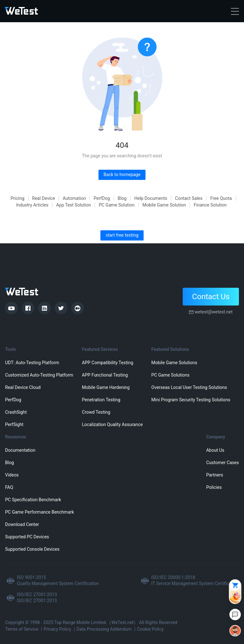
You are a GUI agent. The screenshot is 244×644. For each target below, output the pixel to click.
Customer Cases (223, 463)
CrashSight (16, 412)
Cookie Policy (150, 629)
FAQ (9, 487)
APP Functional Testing (105, 375)
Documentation (20, 450)
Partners (215, 475)
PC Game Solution (117, 205)
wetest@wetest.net (213, 312)
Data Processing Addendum (104, 629)
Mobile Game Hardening (106, 387)
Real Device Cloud (23, 387)
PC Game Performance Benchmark (40, 512)
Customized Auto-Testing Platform (39, 375)
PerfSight (14, 424)
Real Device (44, 198)
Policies (214, 487)
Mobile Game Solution (164, 205)
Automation (75, 198)
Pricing (17, 198)
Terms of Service (22, 629)
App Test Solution (74, 205)
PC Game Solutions (170, 375)
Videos (12, 475)
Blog (122, 198)
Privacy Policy (58, 629)
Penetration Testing (101, 400)
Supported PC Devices (27, 537)
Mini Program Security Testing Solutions (191, 400)
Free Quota (221, 198)
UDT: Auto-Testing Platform (32, 363)
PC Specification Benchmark (33, 500)
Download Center (22, 524)
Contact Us (211, 297)
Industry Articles (32, 205)
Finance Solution (210, 205)
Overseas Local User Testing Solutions (189, 387)
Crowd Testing (96, 412)
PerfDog (102, 198)
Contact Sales (189, 198)
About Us (215, 450)
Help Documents (151, 198)
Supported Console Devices (32, 549)
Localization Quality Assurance (112, 424)
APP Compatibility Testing (108, 363)
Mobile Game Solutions (174, 363)
